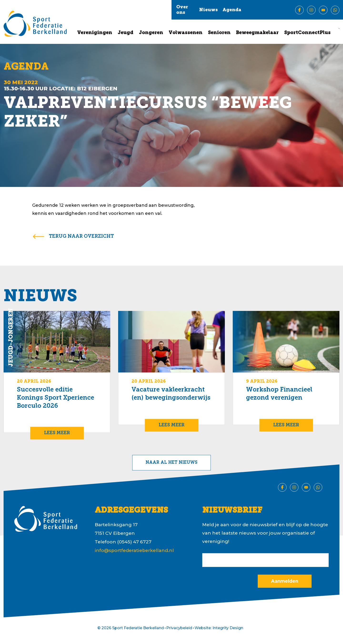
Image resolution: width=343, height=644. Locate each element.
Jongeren (151, 33)
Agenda (232, 10)
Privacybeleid (179, 628)
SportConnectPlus (307, 33)
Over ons (182, 10)
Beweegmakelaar (257, 33)
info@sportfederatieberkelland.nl (134, 550)
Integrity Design (228, 628)
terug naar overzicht (81, 237)
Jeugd (126, 33)
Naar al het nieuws (171, 463)
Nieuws (208, 10)
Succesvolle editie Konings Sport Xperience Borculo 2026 (55, 398)
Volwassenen (186, 33)
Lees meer (57, 433)
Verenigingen (95, 33)
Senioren (219, 33)
